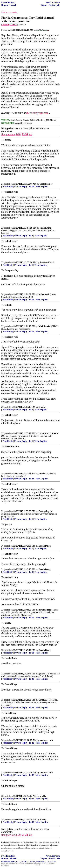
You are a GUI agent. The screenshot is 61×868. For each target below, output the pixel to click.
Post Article (54, 5)
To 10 (31, 618)
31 (2, 569)
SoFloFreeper (46, 184)
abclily (43, 796)
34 (2, 674)
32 (2, 610)
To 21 (31, 799)
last (30, 134)
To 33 (31, 822)
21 (2, 184)
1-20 (18, 134)
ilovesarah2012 (47, 262)
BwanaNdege (45, 610)
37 (2, 773)
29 (2, 511)
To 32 (31, 708)
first (3, 134)
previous (11, 134)
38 (2, 796)
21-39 (25, 134)
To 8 (31, 572)
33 (2, 650)
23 (2, 262)
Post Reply (8, 186)
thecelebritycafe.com (37, 113)
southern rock (46, 740)
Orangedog (44, 511)
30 (2, 546)
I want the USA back (48, 433)
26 (2, 407)
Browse (5, 5)
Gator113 (43, 700)
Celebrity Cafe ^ (9, 24)
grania (42, 407)
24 (2, 294)
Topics (44, 5)
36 (2, 740)
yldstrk (42, 474)
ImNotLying (45, 228)
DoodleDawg (45, 546)
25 (2, 326)
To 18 (31, 186)
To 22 (31, 743)
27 (2, 433)
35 (2, 700)
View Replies (42, 186)
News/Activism (53, 3)
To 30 (31, 679)
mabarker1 (44, 294)
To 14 (31, 300)
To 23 (31, 479)
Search (13, 5)
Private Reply (21, 186)
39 (2, 820)
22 (2, 228)
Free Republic (8, 3)
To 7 (31, 548)
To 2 (31, 236)
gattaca (42, 674)
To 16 (31, 332)
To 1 (31, 265)
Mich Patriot (45, 326)
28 (2, 474)
